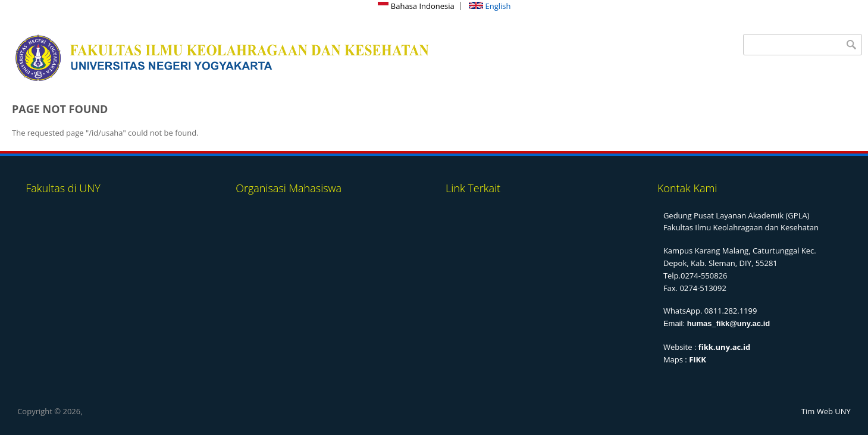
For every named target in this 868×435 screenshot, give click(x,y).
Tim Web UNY (826, 411)
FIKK (698, 359)
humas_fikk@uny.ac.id (729, 323)
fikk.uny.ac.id (724, 347)
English (490, 6)
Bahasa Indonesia (416, 6)
